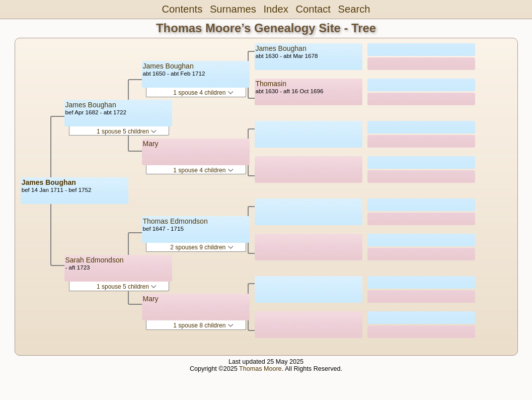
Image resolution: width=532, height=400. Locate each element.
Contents (182, 9)
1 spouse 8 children (203, 325)
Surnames (233, 9)
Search (354, 9)
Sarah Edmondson (95, 260)
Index (276, 9)
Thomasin (271, 84)
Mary (151, 144)
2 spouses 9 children (202, 247)
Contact (313, 9)
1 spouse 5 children (127, 131)
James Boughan (49, 182)
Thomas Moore (260, 369)
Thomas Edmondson (175, 221)
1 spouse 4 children (203, 93)
